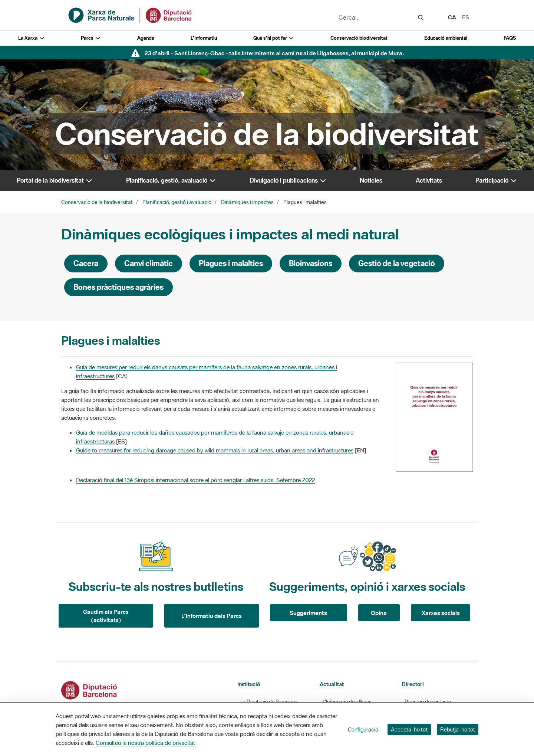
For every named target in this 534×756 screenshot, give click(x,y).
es (466, 17)
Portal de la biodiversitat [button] (55, 180)
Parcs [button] (91, 38)
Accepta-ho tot (409, 729)
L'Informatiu (204, 38)
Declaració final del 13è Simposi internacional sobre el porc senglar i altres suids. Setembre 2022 (195, 480)
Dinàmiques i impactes (247, 202)
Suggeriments (308, 613)
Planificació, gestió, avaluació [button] (171, 180)
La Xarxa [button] (31, 38)
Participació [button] (496, 180)
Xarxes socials (441, 613)
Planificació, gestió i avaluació (177, 202)
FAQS (510, 38)
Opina (379, 613)
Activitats (429, 180)
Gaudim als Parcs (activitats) (106, 616)
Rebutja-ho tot (458, 729)
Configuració (363, 729)
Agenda (146, 38)
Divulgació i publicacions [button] (288, 180)
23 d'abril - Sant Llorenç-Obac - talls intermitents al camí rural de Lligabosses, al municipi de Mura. (274, 53)
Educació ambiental (446, 38)
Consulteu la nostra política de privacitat (145, 743)
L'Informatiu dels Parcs (212, 616)
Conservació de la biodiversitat (97, 202)
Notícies (371, 180)
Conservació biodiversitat (359, 38)
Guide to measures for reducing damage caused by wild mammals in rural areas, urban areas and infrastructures (215, 450)
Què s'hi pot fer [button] (274, 38)
